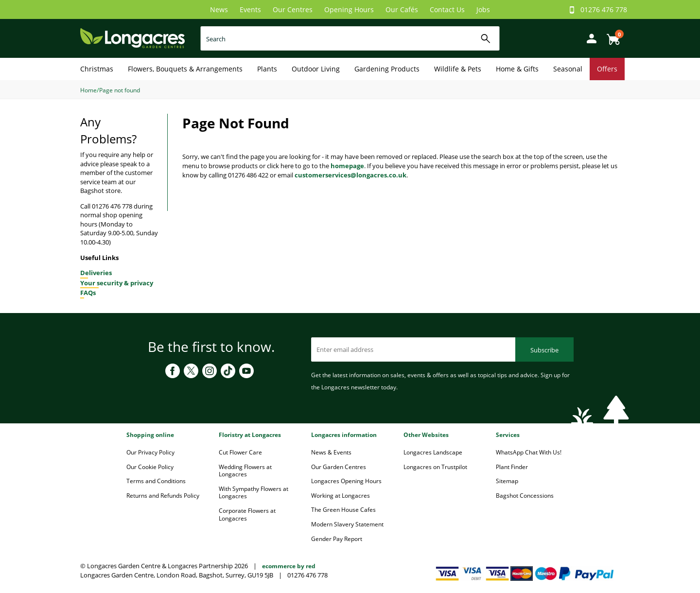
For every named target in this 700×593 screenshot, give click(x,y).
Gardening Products (387, 69)
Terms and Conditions (156, 481)
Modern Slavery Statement (347, 524)
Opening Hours (349, 9)
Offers (607, 69)
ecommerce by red (289, 566)
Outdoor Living (316, 69)
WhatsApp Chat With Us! (529, 452)
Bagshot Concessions (525, 496)
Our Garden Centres (339, 467)
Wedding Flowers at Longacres (245, 471)
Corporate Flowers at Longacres (247, 515)
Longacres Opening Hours (346, 481)
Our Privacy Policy (150, 452)
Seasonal (568, 69)
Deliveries (96, 273)
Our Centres (293, 9)
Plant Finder (512, 467)
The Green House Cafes (343, 510)
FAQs (88, 293)
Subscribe (544, 350)
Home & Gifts (517, 69)
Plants (267, 69)
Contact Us (447, 9)
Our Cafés (402, 9)
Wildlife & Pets (458, 69)
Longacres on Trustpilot (435, 467)
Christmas (97, 69)
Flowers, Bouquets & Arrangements (185, 69)
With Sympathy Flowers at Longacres (254, 493)
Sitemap (507, 481)
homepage (347, 166)
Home (88, 90)
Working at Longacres (341, 496)
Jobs (483, 9)
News (219, 9)
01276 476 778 (604, 9)
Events (250, 9)
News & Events (331, 452)
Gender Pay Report (337, 539)
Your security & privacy (117, 283)
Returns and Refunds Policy (163, 496)
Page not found (120, 90)
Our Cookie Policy (150, 467)
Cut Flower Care (240, 452)
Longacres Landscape (433, 452)
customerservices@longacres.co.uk (350, 175)
